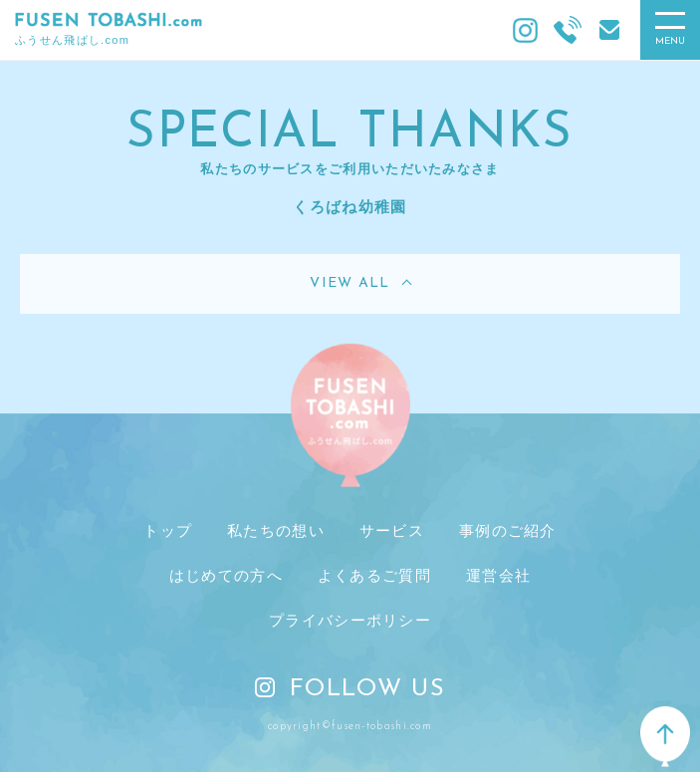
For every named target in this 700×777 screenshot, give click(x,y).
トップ (168, 530)
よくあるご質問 (374, 575)
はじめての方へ (226, 575)
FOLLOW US (350, 689)
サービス (392, 530)
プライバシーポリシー (350, 620)
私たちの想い (276, 530)
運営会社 (498, 575)
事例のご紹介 (508, 530)
